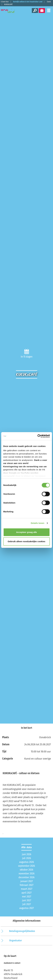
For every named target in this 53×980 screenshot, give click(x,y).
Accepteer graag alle (26, 532)
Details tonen (38, 523)
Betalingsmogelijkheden (22, 931)
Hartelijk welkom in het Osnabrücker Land (28, 2)
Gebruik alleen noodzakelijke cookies (27, 541)
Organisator (16, 940)
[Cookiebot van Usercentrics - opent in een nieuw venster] (38, 436)
